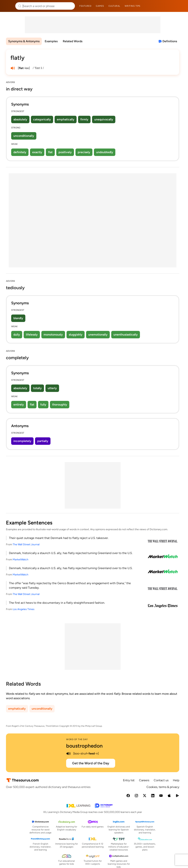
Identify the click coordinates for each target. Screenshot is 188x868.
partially (43, 441)
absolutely (20, 119)
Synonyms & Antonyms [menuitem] (24, 41)
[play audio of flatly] (13, 68)
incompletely (22, 441)
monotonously (53, 335)
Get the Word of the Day (91, 763)
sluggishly (76, 335)
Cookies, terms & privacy (163, 787)
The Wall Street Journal (26, 544)
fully (43, 405)
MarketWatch (20, 560)
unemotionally (98, 335)
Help (176, 780)
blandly (18, 318)
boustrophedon (84, 746)
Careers (144, 780)
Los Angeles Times (24, 609)
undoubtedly (105, 152)
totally (37, 388)
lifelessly (32, 335)
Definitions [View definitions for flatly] (170, 41)
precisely (84, 152)
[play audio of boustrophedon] (68, 754)
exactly (37, 152)
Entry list (129, 780)
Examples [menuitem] (51, 41)
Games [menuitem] (100, 6)
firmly (84, 119)
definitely (20, 152)
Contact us (161, 780)
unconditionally (24, 136)
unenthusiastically (126, 335)
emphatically (66, 119)
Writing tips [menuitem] (132, 6)
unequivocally (104, 119)
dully (17, 335)
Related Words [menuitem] (73, 41)
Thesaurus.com (8, 6)
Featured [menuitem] (85, 6)
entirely (19, 405)
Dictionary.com (180, 6)
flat (50, 152)
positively (65, 152)
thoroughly (60, 405)
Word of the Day (77, 739)
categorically (42, 119)
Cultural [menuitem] (114, 6)
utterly (52, 388)
